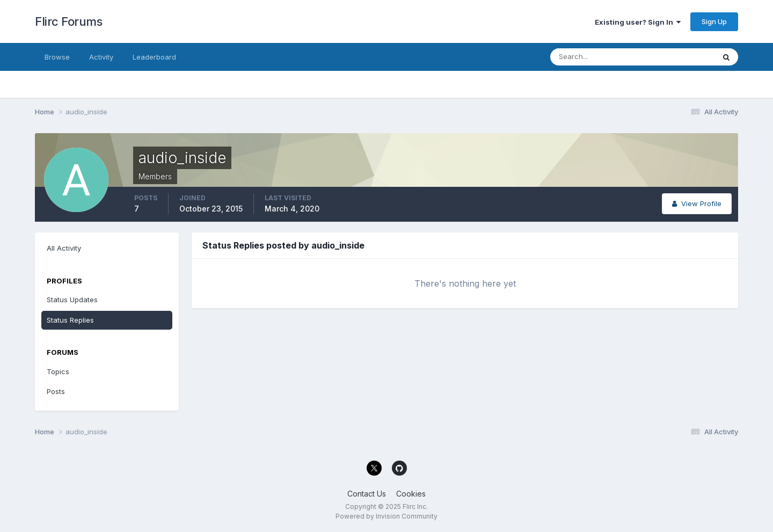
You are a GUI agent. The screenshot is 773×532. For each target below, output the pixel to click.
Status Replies (70, 320)
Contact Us (367, 494)
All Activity (64, 248)
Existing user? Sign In (638, 22)
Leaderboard (154, 57)
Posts (56, 391)
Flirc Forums (68, 21)
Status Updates (72, 300)
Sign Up (714, 21)
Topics (58, 371)
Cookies (411, 494)
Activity (101, 57)
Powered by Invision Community (386, 516)
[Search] (597, 57)
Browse (57, 57)
